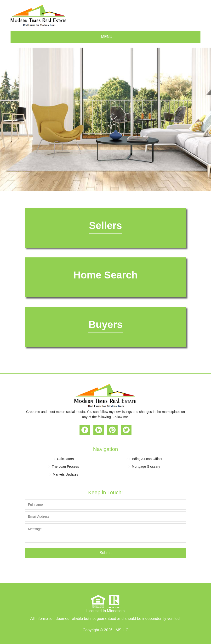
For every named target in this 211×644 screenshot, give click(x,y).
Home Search (105, 275)
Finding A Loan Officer (146, 459)
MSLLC (122, 630)
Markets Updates (65, 474)
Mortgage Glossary (146, 466)
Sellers (106, 225)
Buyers (105, 325)
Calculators (65, 459)
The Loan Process (65, 466)
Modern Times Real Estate (39, 15)
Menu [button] (107, 37)
